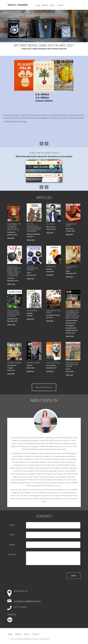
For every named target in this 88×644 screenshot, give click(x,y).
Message (12, 554)
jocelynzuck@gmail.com (27, 601)
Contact (61, 5)
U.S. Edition (42, 98)
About (53, 5)
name (12, 525)
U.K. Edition (42, 94)
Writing (45, 5)
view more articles (44, 387)
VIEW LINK (31, 240)
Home (38, 5)
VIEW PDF (11, 238)
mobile (12, 545)
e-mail (12, 535)
